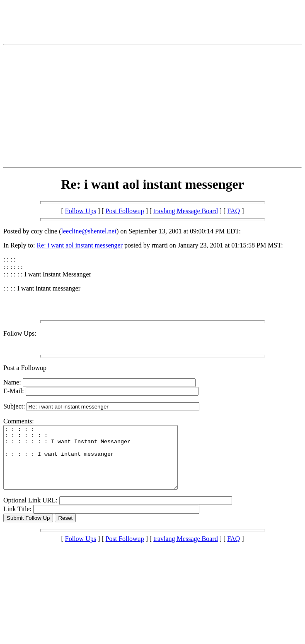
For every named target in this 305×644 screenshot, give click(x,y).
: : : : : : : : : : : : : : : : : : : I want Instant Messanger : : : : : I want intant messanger (101, 464)
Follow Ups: (20, 333)
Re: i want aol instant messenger (80, 245)
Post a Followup (25, 368)
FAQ (234, 211)
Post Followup (125, 211)
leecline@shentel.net (89, 231)
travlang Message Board (186, 211)
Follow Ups (81, 211)
